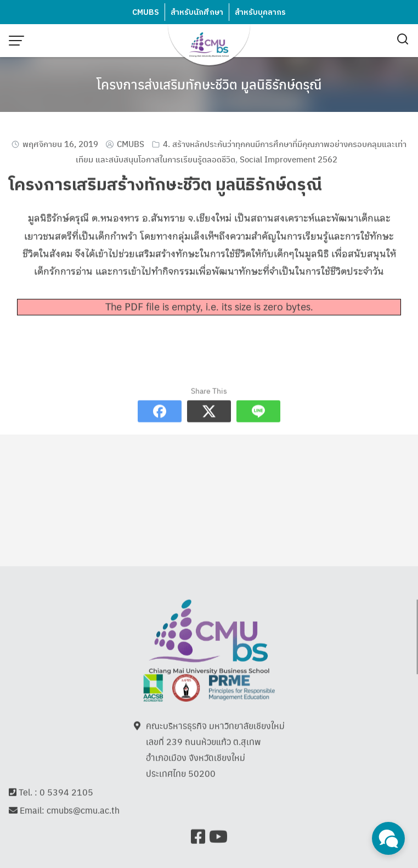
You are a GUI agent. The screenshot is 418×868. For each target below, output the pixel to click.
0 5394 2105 (66, 793)
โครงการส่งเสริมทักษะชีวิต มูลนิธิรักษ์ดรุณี (209, 84)
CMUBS (146, 12)
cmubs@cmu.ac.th (83, 811)
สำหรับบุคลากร (260, 12)
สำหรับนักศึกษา (197, 12)
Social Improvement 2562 (289, 159)
